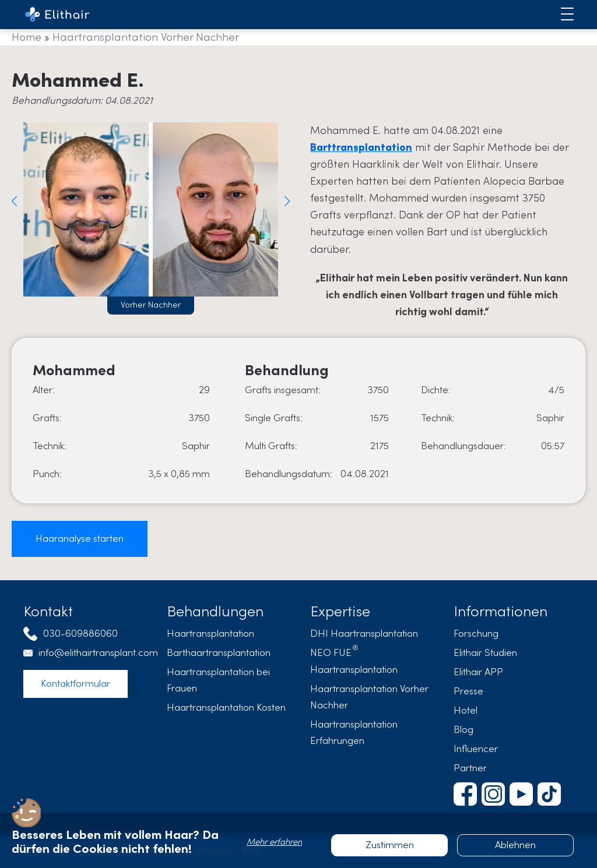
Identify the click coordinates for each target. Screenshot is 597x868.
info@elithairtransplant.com (98, 653)
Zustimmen (390, 845)
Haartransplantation (210, 634)
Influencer (476, 749)
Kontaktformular (75, 684)
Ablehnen (515, 845)
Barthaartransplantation (219, 653)
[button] (14, 201)
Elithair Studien (485, 653)
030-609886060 (80, 634)
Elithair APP (478, 672)
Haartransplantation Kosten (226, 708)
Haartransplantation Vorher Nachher (146, 37)
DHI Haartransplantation (364, 634)
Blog (463, 730)
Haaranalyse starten (80, 539)
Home (27, 37)
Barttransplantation (361, 147)
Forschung (476, 634)
